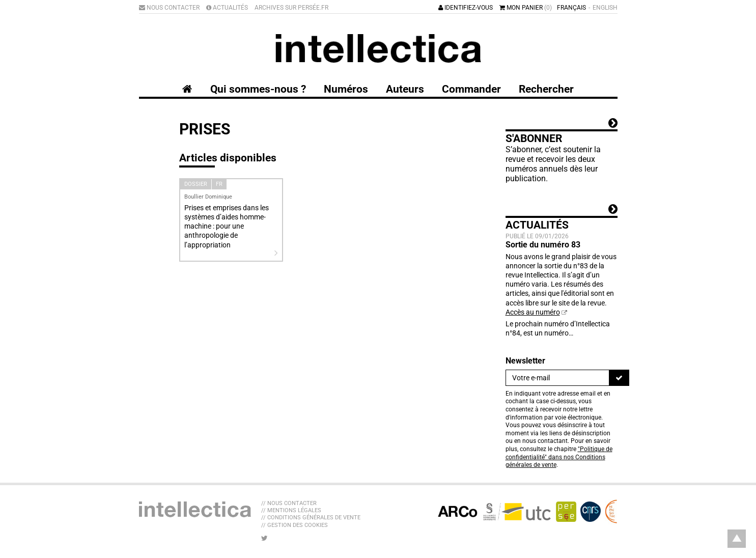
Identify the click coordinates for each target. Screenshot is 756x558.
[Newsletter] (557, 378)
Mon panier (526, 8)
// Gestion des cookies (295, 525)
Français (571, 8)
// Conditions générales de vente (311, 518)
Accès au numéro (533, 312)
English (605, 8)
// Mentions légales (291, 510)
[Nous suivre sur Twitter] (264, 538)
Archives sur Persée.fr (291, 8)
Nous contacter (169, 8)
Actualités (227, 8)
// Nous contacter (289, 503)
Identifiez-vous (466, 8)
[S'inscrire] (619, 378)
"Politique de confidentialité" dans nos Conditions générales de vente (559, 457)
